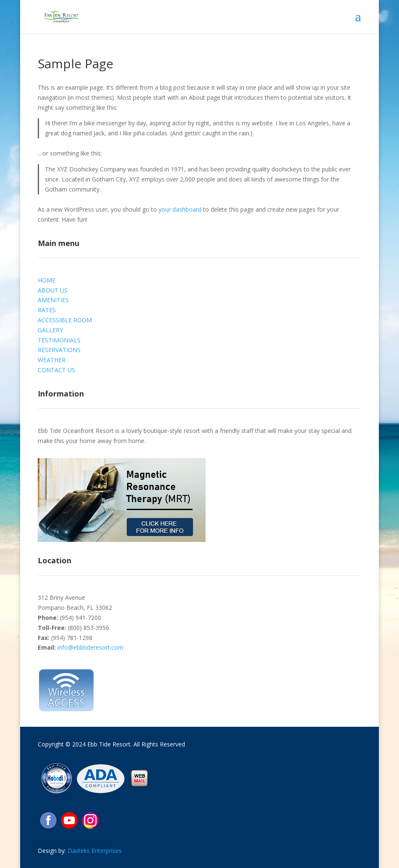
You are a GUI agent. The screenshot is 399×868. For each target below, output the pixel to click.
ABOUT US (53, 290)
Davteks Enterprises (95, 851)
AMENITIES (53, 300)
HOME (47, 280)
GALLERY (50, 330)
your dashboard (180, 209)
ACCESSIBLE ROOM (65, 320)
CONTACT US (56, 370)
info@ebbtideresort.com (90, 647)
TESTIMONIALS (59, 340)
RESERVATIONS (59, 350)
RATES (47, 310)
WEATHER (52, 360)
